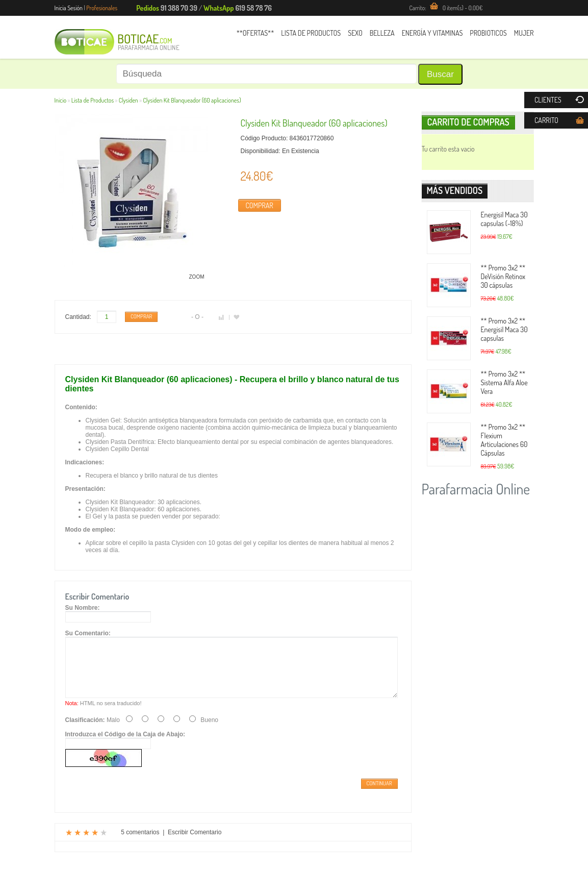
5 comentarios (140, 844)
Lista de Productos (311, 33)
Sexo (355, 33)
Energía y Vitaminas (432, 33)
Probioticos (488, 33)
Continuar (379, 795)
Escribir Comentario (195, 844)
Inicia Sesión (69, 8)
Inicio (61, 100)
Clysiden (129, 100)
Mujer (524, 33)
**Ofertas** (255, 33)
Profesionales (102, 8)
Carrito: (446, 8)
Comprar (260, 205)
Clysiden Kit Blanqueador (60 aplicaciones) (192, 100)
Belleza (382, 33)
